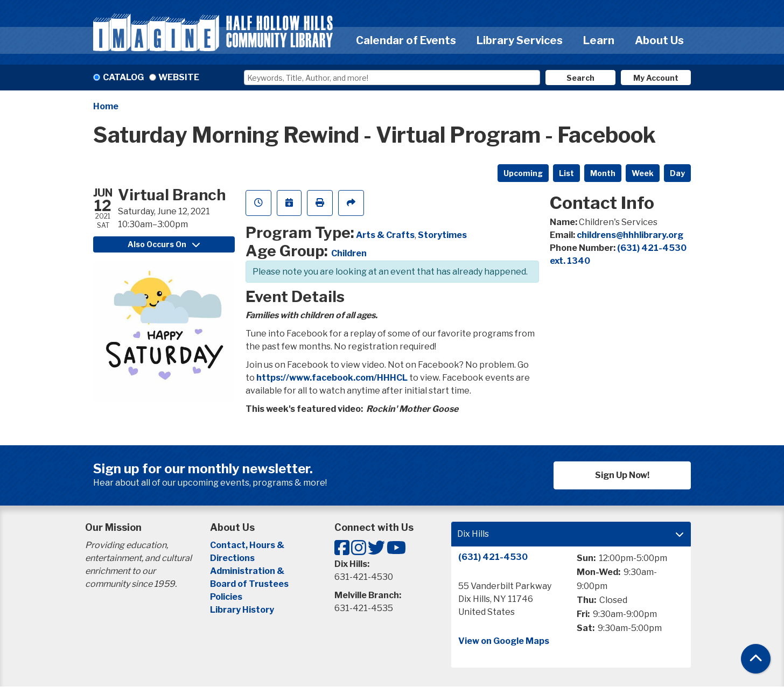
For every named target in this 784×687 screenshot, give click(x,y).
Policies (226, 597)
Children (349, 253)
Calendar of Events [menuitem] (406, 40)
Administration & (248, 571)
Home (106, 106)
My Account (656, 78)
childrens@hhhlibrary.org (630, 235)
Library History (242, 610)
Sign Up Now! (622, 475)
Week (643, 173)
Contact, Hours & (248, 545)
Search (580, 78)
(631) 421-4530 (493, 557)
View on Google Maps (504, 641)
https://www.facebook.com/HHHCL (332, 378)
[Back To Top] (756, 659)
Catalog (123, 77)
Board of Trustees (249, 584)
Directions (232, 558)
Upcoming (523, 173)
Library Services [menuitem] (520, 40)
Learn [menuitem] (599, 40)
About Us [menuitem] (659, 40)
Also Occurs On (164, 244)
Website (179, 77)
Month (603, 173)
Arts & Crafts (385, 235)
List (566, 173)
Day (677, 173)
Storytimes (442, 235)
